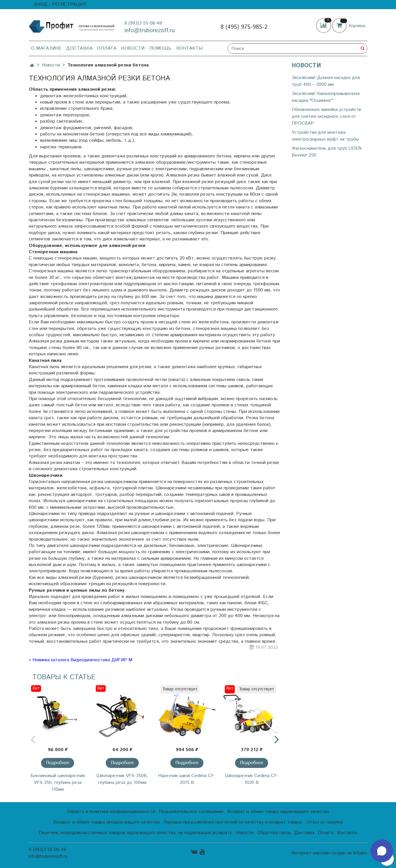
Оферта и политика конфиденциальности (111, 812)
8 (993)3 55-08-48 (143, 23)
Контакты (190, 48)
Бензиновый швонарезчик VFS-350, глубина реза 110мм (58, 783)
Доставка (79, 48)
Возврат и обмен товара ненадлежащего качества (107, 822)
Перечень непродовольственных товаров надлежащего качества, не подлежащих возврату (135, 833)
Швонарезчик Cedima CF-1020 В (252, 779)
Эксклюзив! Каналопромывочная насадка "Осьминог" (326, 97)
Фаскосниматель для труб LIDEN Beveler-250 (327, 152)
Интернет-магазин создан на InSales (329, 853)
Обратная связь (274, 833)
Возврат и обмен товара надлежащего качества (278, 812)
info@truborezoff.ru (150, 31)
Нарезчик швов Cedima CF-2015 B (187, 779)
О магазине (46, 48)
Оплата (107, 48)
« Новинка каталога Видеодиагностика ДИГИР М (80, 660)
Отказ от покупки (325, 822)
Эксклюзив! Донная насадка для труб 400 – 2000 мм (326, 81)
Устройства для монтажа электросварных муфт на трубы (325, 136)
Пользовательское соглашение (191, 812)
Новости (133, 48)
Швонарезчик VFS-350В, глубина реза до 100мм (122, 779)
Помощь (161, 48)
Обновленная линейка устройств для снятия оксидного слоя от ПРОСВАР (326, 116)
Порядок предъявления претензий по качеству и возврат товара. (233, 822)
